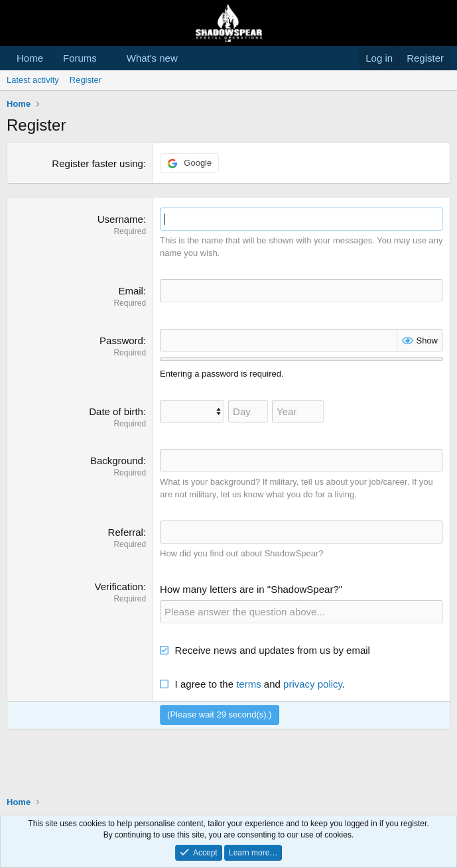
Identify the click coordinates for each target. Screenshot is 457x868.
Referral (126, 532)
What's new (152, 58)
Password (121, 341)
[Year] (298, 411)
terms (249, 684)
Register (86, 80)
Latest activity (33, 80)
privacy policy (313, 684)
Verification (119, 587)
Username (120, 219)
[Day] (248, 411)
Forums (80, 58)
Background (117, 461)
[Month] (192, 411)
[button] (107, 58)
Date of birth (116, 411)
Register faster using (98, 163)
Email (131, 291)
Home (30, 58)
